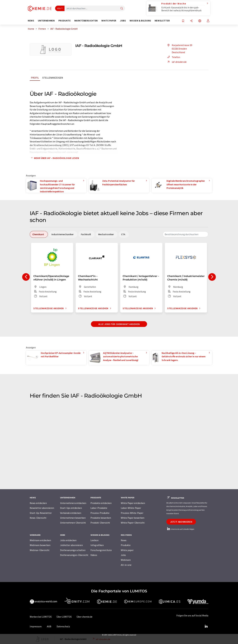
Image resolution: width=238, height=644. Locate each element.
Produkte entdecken (101, 503)
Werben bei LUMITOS (41, 617)
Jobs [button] (123, 21)
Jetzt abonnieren (181, 522)
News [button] (31, 21)
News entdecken (38, 503)
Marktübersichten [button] (86, 21)
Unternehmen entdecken (73, 503)
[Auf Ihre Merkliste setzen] (183, 21)
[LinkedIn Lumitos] (206, 626)
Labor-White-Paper (131, 508)
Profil (35, 78)
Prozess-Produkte (100, 513)
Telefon (173, 57)
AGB (49, 626)
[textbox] (185, 234)
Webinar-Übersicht (40, 550)
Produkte (126, 545)
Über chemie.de (84, 617)
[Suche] (122, 9)
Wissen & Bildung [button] (140, 21)
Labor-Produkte (99, 508)
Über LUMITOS (64, 617)
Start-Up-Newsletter (41, 513)
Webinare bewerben (40, 545)
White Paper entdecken (133, 503)
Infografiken (97, 545)
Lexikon (94, 540)
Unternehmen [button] (46, 21)
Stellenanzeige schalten (73, 550)
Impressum (36, 626)
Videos (94, 555)
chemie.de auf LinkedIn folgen (180, 529)
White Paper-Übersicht (133, 523)
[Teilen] (191, 21)
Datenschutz (63, 626)
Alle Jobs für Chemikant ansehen (119, 324)
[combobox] (185, 234)
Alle (59, 8)
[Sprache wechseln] (200, 21)
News (124, 540)
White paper (127, 550)
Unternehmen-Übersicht (73, 523)
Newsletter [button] (162, 21)
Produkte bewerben (101, 518)
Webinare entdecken (40, 540)
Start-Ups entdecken (71, 508)
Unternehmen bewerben (73, 518)
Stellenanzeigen (53, 78)
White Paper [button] (109, 21)
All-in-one (126, 565)
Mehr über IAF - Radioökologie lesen (54, 158)
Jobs (123, 555)
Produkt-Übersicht (100, 523)
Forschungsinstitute (101, 550)
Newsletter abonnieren (42, 508)
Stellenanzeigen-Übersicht (74, 555)
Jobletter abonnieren (71, 545)
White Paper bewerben (133, 518)
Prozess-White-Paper (132, 513)
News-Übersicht (38, 518)
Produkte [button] (65, 21)
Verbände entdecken (71, 513)
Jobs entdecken (68, 540)
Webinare (126, 560)
